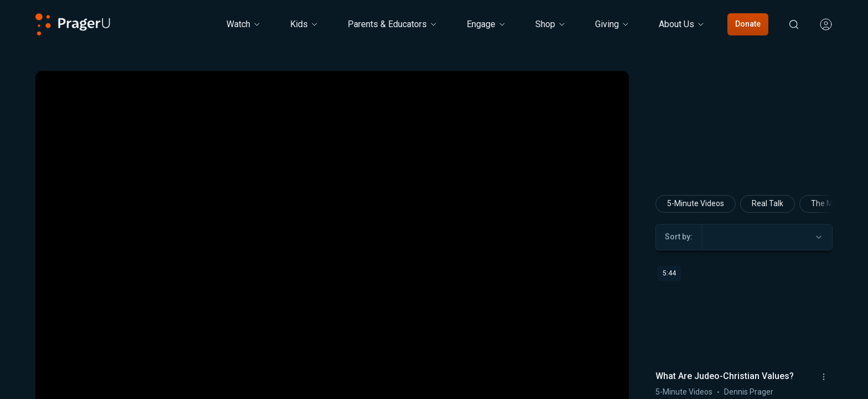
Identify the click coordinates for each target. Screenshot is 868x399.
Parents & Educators (393, 24)
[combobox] (767, 237)
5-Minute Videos (696, 203)
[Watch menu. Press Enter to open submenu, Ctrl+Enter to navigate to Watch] (244, 24)
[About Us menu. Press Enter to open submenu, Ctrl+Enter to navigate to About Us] (682, 24)
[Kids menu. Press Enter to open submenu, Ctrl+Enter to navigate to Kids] (304, 24)
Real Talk (768, 203)
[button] (58, 386)
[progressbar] (200, 386)
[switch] (583, 386)
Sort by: (679, 237)
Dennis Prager (749, 392)
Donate (748, 24)
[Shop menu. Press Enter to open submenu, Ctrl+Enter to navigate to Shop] (551, 24)
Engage (487, 24)
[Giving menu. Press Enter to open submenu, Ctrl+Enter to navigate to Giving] (613, 24)
